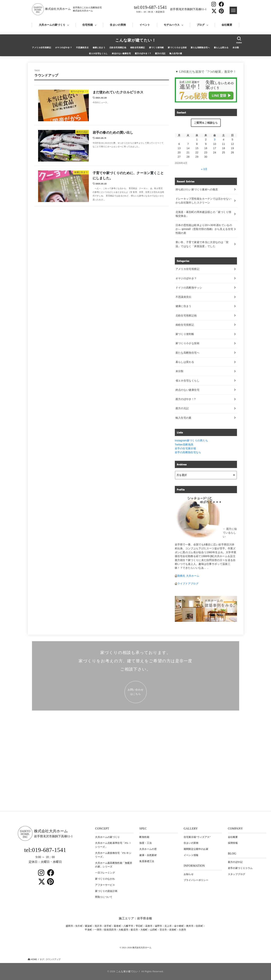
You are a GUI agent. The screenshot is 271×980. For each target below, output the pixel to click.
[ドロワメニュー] (233, 10)
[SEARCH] (239, 40)
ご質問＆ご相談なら (206, 123)
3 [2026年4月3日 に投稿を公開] (215, 140)
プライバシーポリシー (196, 880)
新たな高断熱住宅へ (200, 48)
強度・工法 (145, 843)
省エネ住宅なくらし (98, 53)
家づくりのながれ (105, 879)
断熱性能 (144, 837)
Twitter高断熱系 (184, 445)
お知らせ (189, 874)
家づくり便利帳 (156, 48)
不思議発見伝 (82, 48)
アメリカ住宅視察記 (42, 48)
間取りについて (104, 897)
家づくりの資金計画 (106, 891)
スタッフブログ (237, 874)
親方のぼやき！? (143, 53)
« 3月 (204, 169)
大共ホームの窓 (148, 849)
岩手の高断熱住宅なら (188, 452)
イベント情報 (191, 855)
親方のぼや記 (235, 862)
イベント (145, 25)
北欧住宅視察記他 (118, 48)
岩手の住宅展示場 (185, 448)
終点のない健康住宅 (121, 53)
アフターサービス (105, 885)
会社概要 (227, 25)
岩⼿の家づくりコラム (240, 868)
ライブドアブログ (188, 584)
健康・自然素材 (148, 855)
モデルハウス (172, 25)
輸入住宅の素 (176, 53)
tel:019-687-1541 (151, 9)
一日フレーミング (105, 873)
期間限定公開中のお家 (196, 849)
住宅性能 (88, 25)
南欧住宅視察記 (138, 48)
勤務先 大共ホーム (188, 576)
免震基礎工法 (147, 861)
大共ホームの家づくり (52, 25)
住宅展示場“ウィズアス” (197, 837)
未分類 (236, 48)
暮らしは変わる (221, 48)
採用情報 (233, 843)
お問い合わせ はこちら (136, 692)
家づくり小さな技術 (177, 48)
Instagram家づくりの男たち (191, 440)
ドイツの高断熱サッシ (189, 288)
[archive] (206, 475)
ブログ (201, 25)
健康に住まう (99, 48)
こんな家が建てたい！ (136, 40)
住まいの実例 (118, 25)
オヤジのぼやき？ (64, 48)
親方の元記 (160, 53)
